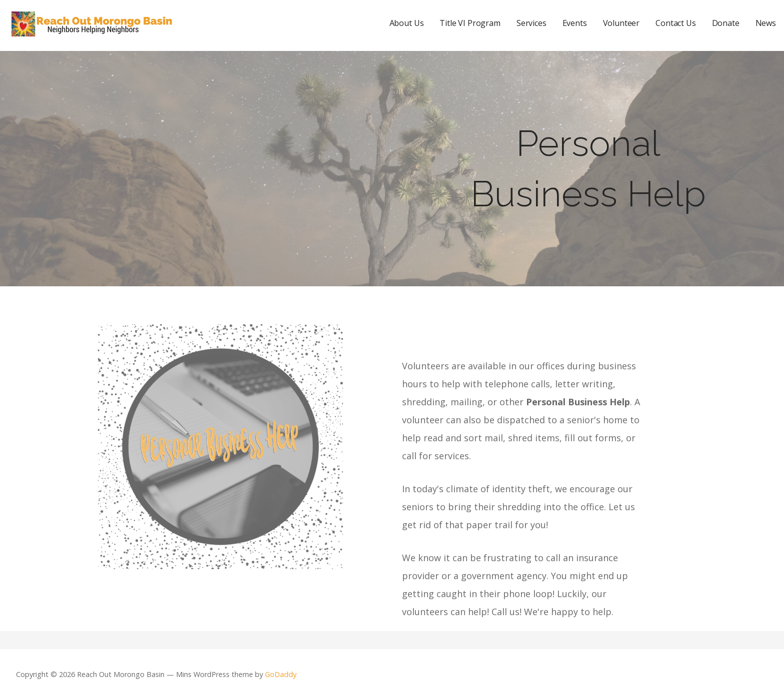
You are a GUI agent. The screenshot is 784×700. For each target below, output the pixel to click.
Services (531, 23)
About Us (407, 23)
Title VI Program (470, 23)
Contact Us (675, 23)
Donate (726, 23)
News (766, 23)
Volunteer (621, 23)
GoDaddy (281, 674)
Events (575, 23)
